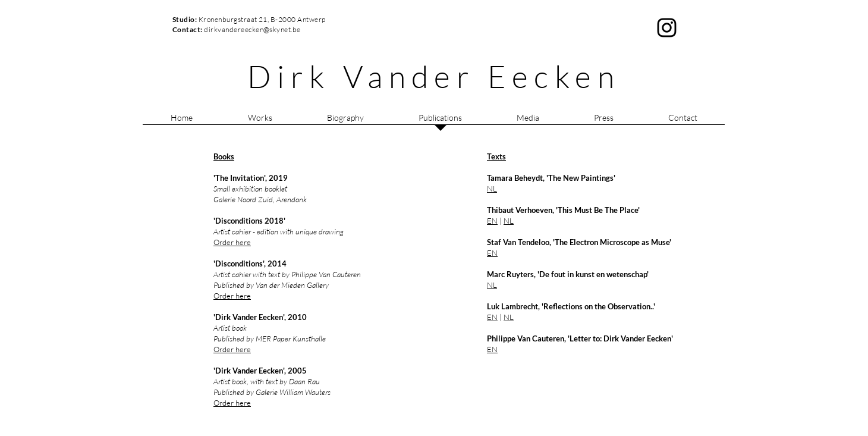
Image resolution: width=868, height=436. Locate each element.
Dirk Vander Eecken (434, 76)
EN (492, 221)
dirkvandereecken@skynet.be (252, 29)
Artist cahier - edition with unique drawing (279, 231)
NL (509, 221)
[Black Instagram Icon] (667, 28)
